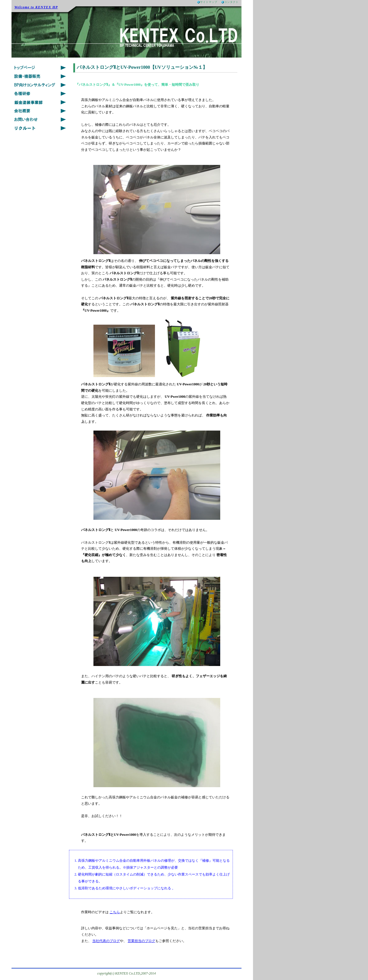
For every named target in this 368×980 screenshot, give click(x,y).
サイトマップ (209, 2)
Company (40, 111)
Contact (40, 119)
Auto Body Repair (40, 102)
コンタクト (232, 2)
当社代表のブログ (106, 941)
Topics (40, 68)
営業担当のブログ (141, 941)
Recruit (40, 128)
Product (40, 76)
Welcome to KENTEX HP (36, 7)
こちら (115, 912)
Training (40, 94)
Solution (40, 85)
